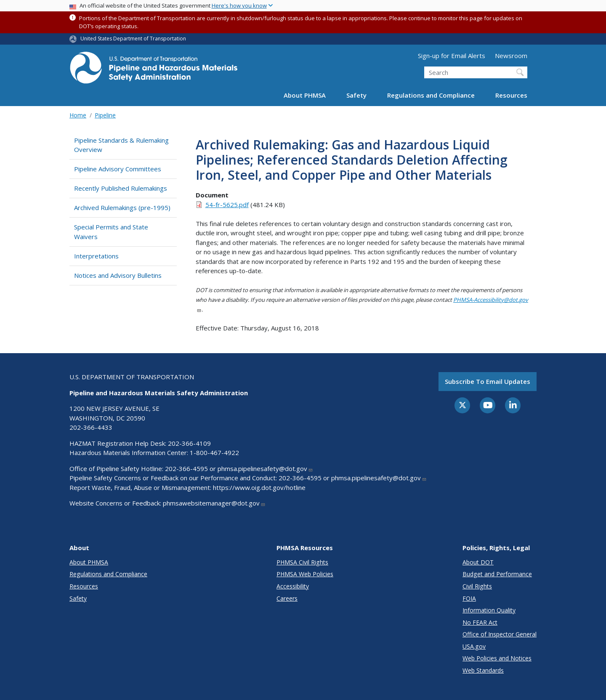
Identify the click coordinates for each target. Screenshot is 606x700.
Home (78, 115)
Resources (511, 95)
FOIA (469, 598)
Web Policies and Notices (497, 658)
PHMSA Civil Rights (302, 562)
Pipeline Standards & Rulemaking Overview (121, 145)
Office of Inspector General (500, 634)
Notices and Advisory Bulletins (118, 275)
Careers (287, 598)
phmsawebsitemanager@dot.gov (214, 503)
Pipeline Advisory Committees (118, 169)
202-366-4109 (189, 443)
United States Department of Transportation (133, 39)
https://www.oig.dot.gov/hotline (259, 487)
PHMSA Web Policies (305, 574)
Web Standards (483, 670)
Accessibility (293, 586)
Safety (356, 95)
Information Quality (489, 610)
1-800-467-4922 (214, 452)
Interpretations (96, 256)
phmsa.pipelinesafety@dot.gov (265, 468)
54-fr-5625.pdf (227, 205)
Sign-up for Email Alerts (452, 56)
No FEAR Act (480, 622)
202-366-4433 (91, 427)
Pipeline (105, 115)
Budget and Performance (497, 574)
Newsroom (511, 56)
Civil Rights (477, 586)
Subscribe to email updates (488, 381)
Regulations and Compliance (431, 95)
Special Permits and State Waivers (111, 232)
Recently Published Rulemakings (121, 188)
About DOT (478, 562)
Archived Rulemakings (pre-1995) (122, 208)
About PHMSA (305, 95)
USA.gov (474, 646)
